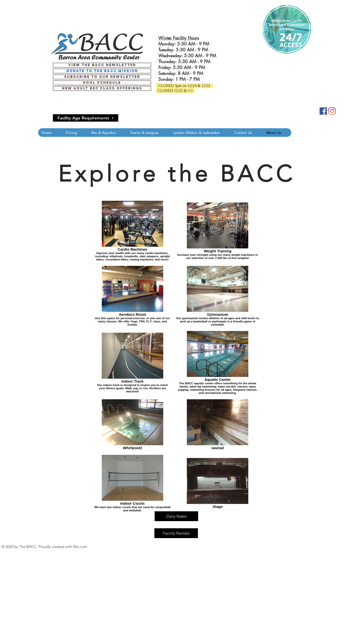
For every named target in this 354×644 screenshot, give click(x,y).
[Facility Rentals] (176, 533)
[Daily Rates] (176, 516)
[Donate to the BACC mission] (102, 71)
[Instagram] (332, 111)
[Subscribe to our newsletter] (102, 77)
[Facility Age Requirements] (86, 118)
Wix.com (80, 547)
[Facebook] (323, 111)
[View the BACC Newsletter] (102, 65)
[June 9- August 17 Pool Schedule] (102, 83)
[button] (184, 86)
